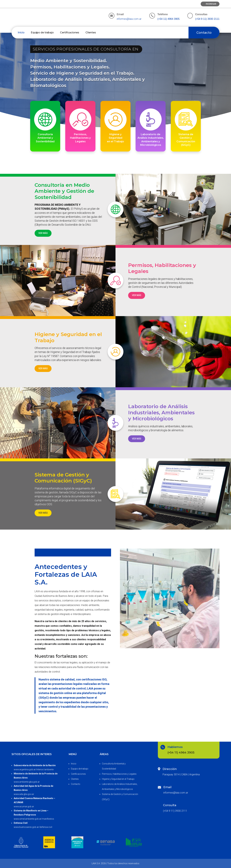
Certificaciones (70, 32)
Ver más (43, 233)
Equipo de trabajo (42, 32)
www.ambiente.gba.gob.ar (27, 782)
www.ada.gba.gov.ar (24, 794)
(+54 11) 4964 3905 (168, 19)
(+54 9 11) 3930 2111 (207, 19)
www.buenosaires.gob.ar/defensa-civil (33, 827)
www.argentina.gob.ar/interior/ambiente (34, 769)
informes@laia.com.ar (129, 19)
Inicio (21, 32)
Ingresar (211, 4)
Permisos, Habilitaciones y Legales (119, 774)
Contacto (204, 33)
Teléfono (163, 14)
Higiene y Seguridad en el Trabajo (118, 779)
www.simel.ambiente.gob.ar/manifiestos (34, 819)
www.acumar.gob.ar (24, 806)
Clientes (91, 32)
